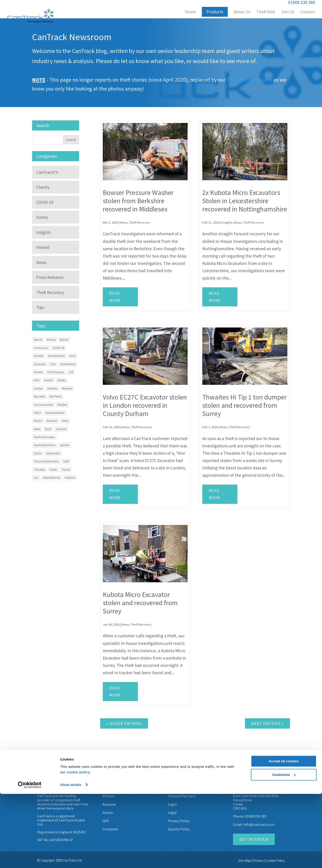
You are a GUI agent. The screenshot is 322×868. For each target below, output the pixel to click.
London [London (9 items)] (38, 388)
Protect (109, 796)
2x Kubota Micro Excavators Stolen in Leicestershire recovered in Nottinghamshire (245, 201)
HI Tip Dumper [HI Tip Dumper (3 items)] (56, 372)
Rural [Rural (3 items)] (48, 429)
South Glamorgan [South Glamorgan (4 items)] (44, 437)
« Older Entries (124, 723)
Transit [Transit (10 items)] (66, 470)
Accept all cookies (284, 836)
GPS (106, 821)
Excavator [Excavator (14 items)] (40, 364)
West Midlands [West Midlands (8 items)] (52, 478)
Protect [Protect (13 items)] (38, 421)
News (124, 222)
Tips (40, 307)
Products (215, 12)
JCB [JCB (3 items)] (71, 372)
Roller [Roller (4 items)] (37, 429)
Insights (227, 222)
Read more (115, 297)
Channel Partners (182, 796)
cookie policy (78, 846)
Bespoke (109, 804)
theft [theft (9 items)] (66, 461)
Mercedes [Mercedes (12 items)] (40, 396)
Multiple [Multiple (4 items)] (62, 405)
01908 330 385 (255, 816)
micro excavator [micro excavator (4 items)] (43, 405)
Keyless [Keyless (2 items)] (48, 380)
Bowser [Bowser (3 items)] (64, 340)
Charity (43, 187)
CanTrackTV (47, 172)
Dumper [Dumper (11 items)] (39, 356)
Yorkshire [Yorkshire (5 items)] (70, 478)
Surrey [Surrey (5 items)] (38, 453)
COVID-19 (45, 202)
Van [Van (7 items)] (36, 478)
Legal (172, 813)
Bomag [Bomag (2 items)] (51, 340)
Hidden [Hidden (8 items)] (38, 372)
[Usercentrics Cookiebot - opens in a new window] (30, 859)
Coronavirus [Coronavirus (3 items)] (41, 348)
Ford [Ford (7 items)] (53, 364)
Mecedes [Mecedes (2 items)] (67, 388)
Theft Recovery (140, 222)
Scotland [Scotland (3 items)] (61, 429)
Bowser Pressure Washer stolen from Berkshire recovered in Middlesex (138, 201)
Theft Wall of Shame (249, 80)
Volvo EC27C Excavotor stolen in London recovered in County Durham (145, 405)
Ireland (43, 247)
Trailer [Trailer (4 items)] (53, 470)
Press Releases (50, 277)
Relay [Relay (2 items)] (65, 421)
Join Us (288, 12)
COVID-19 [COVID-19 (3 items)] (58, 348)
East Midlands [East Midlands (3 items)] (56, 356)
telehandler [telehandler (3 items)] (53, 453)
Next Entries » (267, 723)
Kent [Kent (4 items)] (37, 380)
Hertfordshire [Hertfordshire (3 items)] (68, 364)
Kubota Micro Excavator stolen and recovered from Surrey (140, 603)
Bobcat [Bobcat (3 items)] (38, 340)
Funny (42, 217)
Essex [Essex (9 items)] (72, 356)
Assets (108, 813)
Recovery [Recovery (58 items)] (52, 421)
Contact (308, 12)
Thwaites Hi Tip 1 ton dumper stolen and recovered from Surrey (244, 405)
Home (190, 12)
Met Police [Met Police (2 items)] (56, 396)
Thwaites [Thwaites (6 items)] (39, 470)
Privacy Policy (179, 821)
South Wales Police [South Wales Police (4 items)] (45, 445)
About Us (242, 12)
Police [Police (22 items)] (37, 413)
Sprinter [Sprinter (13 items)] (65, 445)
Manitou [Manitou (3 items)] (52, 388)
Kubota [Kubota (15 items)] (62, 380)
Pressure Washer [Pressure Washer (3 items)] (55, 413)
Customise (284, 849)
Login (172, 804)
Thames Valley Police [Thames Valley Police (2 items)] (46, 461)
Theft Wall (266, 12)
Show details (71, 859)
